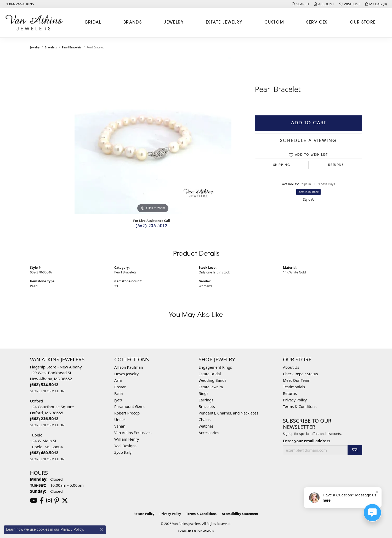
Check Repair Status (300, 374)
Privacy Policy (295, 400)
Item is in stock (309, 192)
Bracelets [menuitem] (207, 407)
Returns (336, 165)
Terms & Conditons (300, 407)
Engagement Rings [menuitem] (215, 367)
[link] (20, 4)
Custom (274, 23)
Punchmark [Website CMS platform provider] (205, 531)
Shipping (282, 165)
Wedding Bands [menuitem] (213, 380)
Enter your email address (307, 441)
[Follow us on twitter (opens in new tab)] (65, 501)
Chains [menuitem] (205, 420)
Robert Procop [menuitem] (127, 413)
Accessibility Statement (240, 514)
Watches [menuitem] (206, 426)
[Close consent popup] (102, 530)
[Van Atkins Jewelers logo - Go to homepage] (36, 23)
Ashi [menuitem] (118, 380)
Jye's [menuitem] (118, 400)
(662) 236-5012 (151, 226)
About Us (291, 367)
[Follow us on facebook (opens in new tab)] (42, 501)
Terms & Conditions (201, 514)
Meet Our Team (297, 380)
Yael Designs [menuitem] (125, 446)
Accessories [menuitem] (209, 433)
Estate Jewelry (224, 23)
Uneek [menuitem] (120, 420)
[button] (300, 4)
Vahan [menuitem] (120, 426)
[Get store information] (47, 391)
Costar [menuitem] (120, 387)
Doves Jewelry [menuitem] (126, 374)
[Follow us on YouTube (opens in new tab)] (34, 501)
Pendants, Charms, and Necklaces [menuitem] (229, 413)
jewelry (35, 47)
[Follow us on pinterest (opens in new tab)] (57, 501)
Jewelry (174, 23)
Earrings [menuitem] (206, 400)
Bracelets (51, 47)
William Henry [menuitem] (127, 439)
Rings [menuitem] (204, 393)
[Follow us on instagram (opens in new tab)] (49, 501)
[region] (153, 136)
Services (317, 23)
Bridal (93, 23)
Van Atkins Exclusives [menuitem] (133, 433)
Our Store (363, 23)
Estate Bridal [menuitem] (210, 374)
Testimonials (294, 387)
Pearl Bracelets (72, 47)
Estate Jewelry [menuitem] (211, 387)
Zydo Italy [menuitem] (123, 452)
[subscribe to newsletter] (355, 450)
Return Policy (144, 514)
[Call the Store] (44, 385)
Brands (133, 23)
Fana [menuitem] (119, 393)
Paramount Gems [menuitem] (130, 407)
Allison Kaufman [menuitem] (129, 367)
